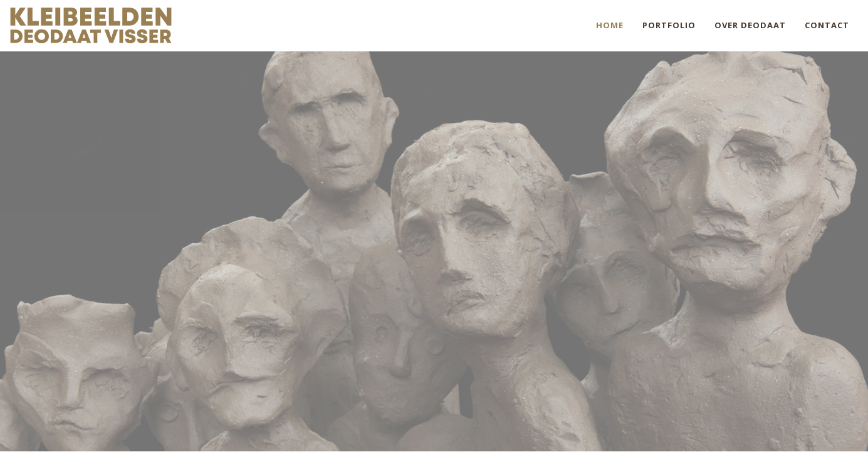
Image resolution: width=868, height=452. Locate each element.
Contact (827, 25)
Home (610, 25)
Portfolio (669, 25)
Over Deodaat (750, 25)
